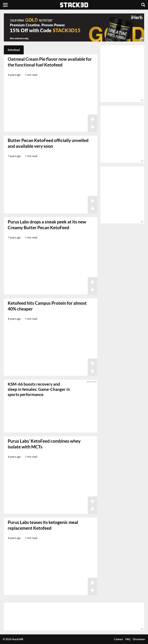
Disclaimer (139, 639)
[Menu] (5, 5)
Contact (119, 639)
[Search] (143, 5)
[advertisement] (74, 27)
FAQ (128, 639)
